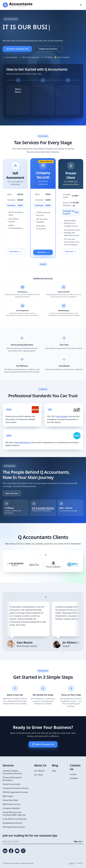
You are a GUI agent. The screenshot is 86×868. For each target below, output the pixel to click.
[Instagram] (23, 851)
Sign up (79, 841)
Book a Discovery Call (43, 744)
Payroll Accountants (12, 784)
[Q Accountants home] (18, 5)
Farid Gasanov (62, 416)
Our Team (38, 775)
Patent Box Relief (10, 800)
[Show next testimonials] (46, 597)
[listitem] (14, 564)
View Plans (15, 252)
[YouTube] (17, 851)
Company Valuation (11, 808)
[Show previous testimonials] (40, 597)
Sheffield (74, 778)
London (73, 774)
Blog (54, 771)
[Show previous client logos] (40, 555)
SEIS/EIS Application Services (15, 792)
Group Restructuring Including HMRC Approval (14, 814)
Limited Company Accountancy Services (12, 772)
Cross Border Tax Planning (14, 819)
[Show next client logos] (46, 555)
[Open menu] (81, 5)
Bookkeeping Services (12, 823)
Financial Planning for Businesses (12, 779)
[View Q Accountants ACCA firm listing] (35, 410)
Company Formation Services (16, 788)
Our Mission (39, 771)
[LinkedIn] (5, 851)
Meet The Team (12, 493)
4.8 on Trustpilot (63, 57)
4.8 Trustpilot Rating (43, 508)
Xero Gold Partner (22, 442)
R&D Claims (8, 796)
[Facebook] (11, 851)
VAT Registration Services (14, 827)
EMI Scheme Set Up (11, 804)
